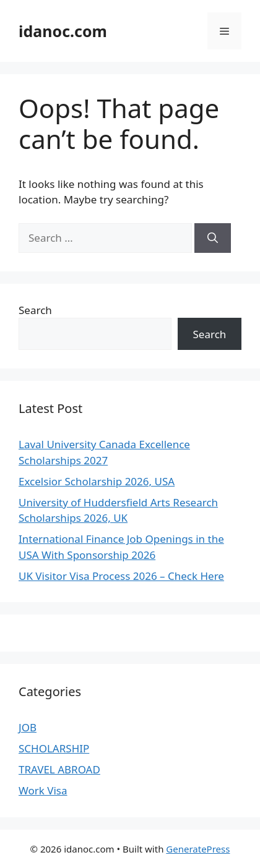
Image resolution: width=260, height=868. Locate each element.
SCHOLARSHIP (54, 748)
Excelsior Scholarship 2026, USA (97, 481)
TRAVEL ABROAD (59, 769)
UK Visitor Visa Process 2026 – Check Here (121, 576)
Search (35, 310)
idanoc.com (63, 31)
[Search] (213, 238)
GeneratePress (198, 849)
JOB (28, 727)
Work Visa (43, 790)
